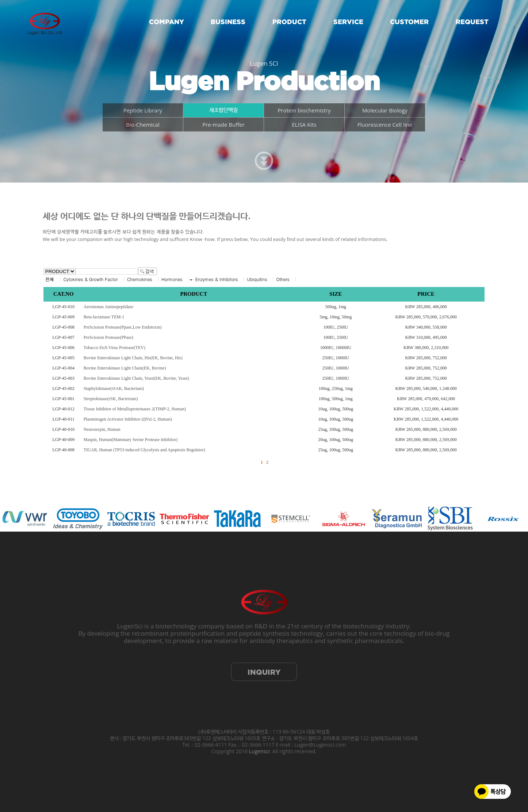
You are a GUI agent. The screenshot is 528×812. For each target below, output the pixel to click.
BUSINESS (228, 22)
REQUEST (472, 22)
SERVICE (348, 22)
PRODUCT (289, 22)
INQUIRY (264, 672)
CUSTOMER (409, 22)
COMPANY (167, 22)
